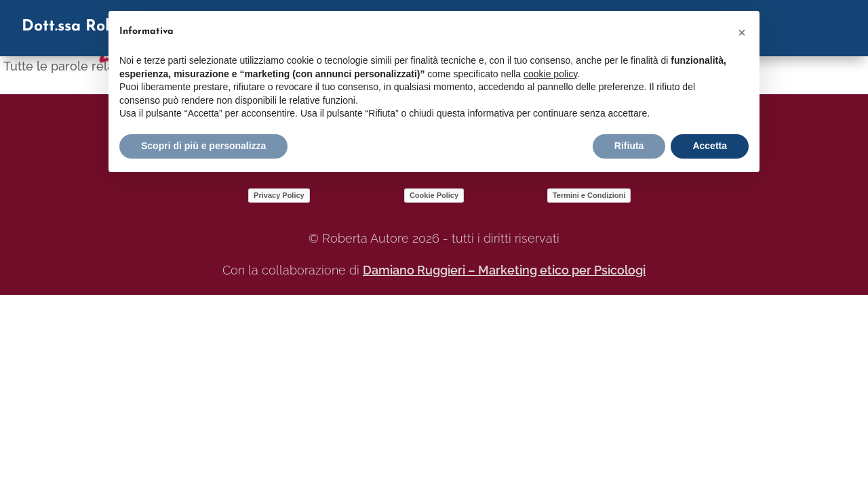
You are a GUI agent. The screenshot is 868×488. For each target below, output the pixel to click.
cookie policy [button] (550, 74)
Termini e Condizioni (589, 195)
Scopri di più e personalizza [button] (203, 146)
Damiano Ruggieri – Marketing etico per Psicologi (504, 270)
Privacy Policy (279, 195)
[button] (742, 33)
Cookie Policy (434, 195)
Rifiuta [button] (629, 146)
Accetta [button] (710, 146)
